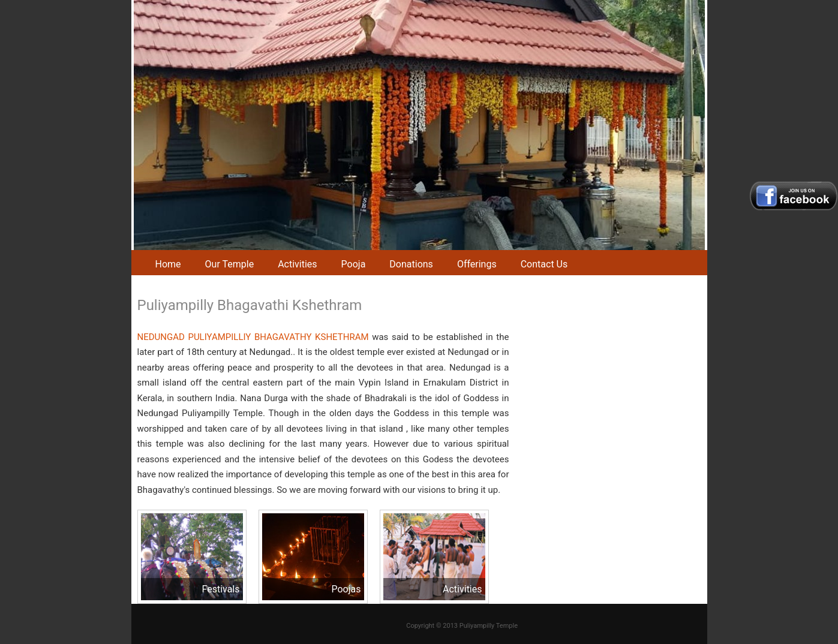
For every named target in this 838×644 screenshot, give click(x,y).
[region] (419, 125)
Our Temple (230, 264)
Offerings (477, 264)
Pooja (354, 264)
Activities (297, 264)
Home (168, 264)
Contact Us (544, 264)
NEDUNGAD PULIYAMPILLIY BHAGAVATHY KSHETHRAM (253, 337)
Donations (411, 264)
